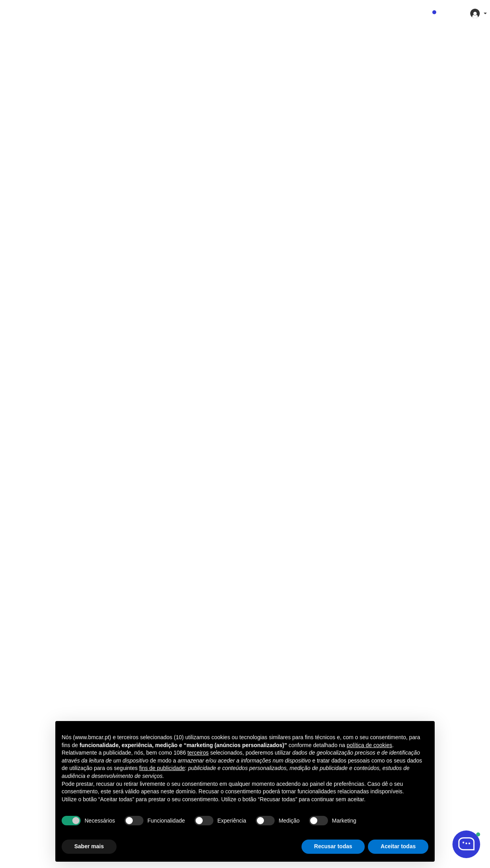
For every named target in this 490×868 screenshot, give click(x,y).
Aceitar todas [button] (398, 846)
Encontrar (193, 13)
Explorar (230, 13)
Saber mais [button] (89, 846)
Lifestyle (266, 13)
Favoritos (418, 13)
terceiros (198, 753)
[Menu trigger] (10, 14)
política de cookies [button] (369, 745)
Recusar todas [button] (333, 846)
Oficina (301, 13)
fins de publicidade (162, 768)
